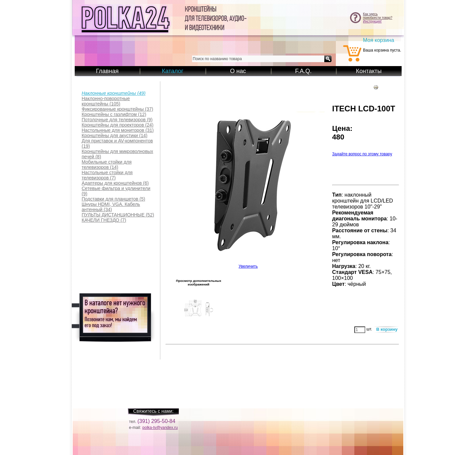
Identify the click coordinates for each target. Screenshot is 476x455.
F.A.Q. (303, 71)
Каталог (172, 71)
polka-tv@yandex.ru (160, 428)
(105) (106, 101)
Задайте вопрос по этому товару (362, 154)
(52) (118, 215)
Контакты (369, 71)
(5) (113, 199)
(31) (118, 130)
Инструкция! (372, 21)
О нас (238, 71)
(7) (107, 175)
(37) (118, 109)
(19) (117, 143)
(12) (114, 114)
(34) (111, 207)
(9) (117, 120)
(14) (115, 135)
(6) (115, 183)
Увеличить (248, 265)
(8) (117, 154)
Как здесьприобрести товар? (378, 16)
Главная (107, 71)
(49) (114, 93)
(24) (118, 125)
